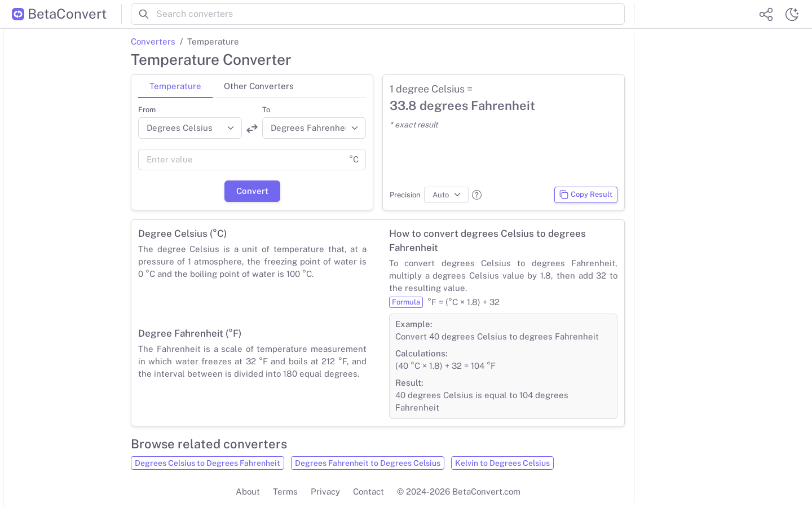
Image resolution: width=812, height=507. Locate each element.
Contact (369, 491)
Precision (405, 195)
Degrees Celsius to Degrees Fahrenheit (208, 463)
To (266, 110)
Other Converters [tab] (259, 86)
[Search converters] (390, 14)
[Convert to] (314, 128)
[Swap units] (252, 129)
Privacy (325, 491)
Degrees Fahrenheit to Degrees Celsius (368, 463)
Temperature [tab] (175, 86)
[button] (477, 195)
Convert (252, 191)
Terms (285, 491)
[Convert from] (190, 128)
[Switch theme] (792, 14)
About (248, 491)
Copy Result (586, 195)
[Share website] (766, 14)
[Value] (240, 160)
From (147, 110)
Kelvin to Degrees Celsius (502, 463)
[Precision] (446, 195)
